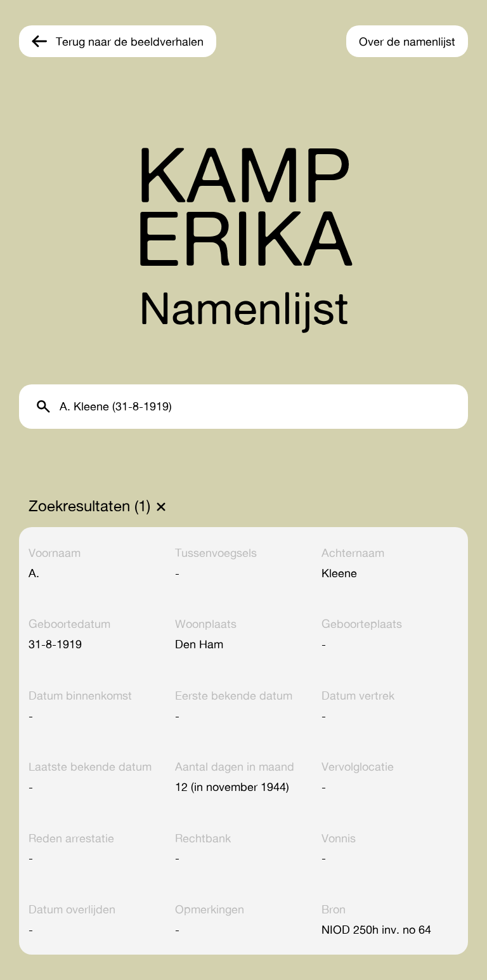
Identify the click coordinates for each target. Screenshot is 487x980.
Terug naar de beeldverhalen (130, 41)
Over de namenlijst (407, 41)
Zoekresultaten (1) (89, 506)
